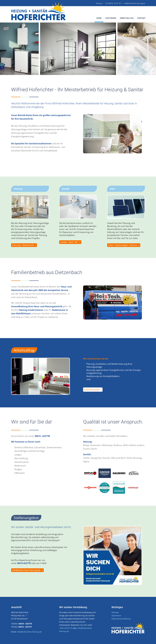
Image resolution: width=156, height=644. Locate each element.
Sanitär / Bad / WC (69, 242)
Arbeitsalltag (127, 18)
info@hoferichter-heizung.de (135, 3)
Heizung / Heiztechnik (23, 245)
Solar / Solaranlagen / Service (123, 245)
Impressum (116, 616)
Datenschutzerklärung (121, 619)
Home (99, 18)
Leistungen (111, 18)
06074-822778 (66, 628)
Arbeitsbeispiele (92, 390)
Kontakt (141, 18)
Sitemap (99, 3)
